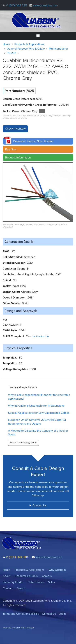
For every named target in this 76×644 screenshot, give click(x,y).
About (7, 576)
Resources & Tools (26, 576)
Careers (47, 576)
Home (6, 44)
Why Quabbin (57, 570)
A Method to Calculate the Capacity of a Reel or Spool (38, 433)
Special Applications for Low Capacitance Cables (39, 413)
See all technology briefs (23, 443)
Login (62, 614)
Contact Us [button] (39, 505)
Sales (51, 582)
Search (21, 588)
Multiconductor (58, 49)
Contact (8, 588)
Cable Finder (36, 582)
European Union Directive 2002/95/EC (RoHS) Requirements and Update (37, 422)
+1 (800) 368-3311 (16, 5)
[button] (38, 141)
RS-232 (11, 53)
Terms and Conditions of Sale (21, 614)
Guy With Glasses (25, 628)
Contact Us (49, 614)
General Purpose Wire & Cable (26, 49)
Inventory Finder (13, 582)
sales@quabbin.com (46, 5)
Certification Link (41, 336)
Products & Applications (29, 44)
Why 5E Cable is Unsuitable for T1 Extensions (36, 406)
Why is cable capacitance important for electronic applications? (39, 397)
